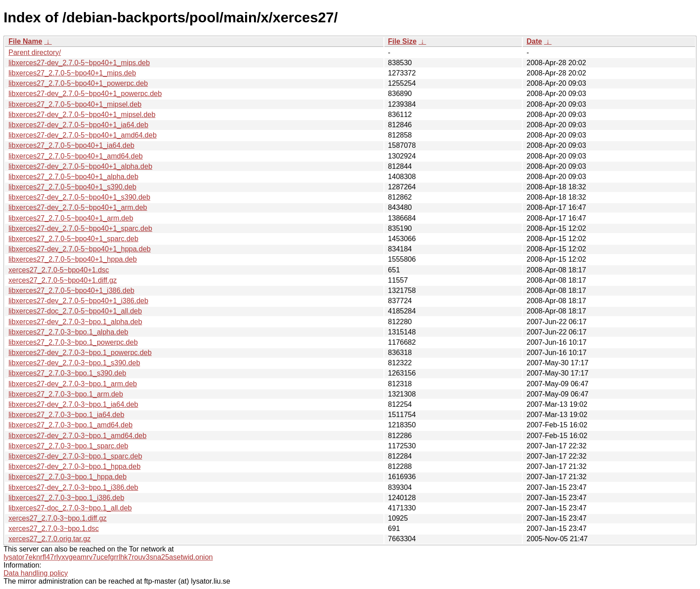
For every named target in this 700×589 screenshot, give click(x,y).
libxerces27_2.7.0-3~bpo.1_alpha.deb (68, 332)
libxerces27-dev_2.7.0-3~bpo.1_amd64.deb (77, 436)
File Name (25, 41)
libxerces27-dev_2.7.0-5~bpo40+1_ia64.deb (78, 125)
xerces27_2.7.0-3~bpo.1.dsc (54, 528)
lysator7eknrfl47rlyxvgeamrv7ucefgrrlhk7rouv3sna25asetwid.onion (108, 557)
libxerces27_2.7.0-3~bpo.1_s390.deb (67, 373)
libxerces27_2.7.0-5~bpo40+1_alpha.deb (73, 177)
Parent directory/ (35, 52)
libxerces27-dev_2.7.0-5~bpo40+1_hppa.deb (79, 249)
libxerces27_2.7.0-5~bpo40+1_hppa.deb (73, 259)
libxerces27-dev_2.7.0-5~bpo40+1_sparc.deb (80, 228)
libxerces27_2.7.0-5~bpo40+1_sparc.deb (73, 239)
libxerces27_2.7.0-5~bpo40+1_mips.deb (72, 73)
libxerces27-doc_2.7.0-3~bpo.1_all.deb (70, 508)
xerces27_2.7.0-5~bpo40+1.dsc (59, 270)
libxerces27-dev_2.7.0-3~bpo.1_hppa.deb (75, 466)
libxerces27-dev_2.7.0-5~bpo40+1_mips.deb (79, 63)
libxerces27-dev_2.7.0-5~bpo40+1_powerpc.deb (85, 94)
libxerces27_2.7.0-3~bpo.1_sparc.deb (68, 446)
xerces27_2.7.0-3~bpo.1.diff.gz (58, 518)
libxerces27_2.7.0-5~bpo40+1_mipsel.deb (75, 104)
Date (534, 41)
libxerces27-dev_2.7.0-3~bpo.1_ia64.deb (73, 404)
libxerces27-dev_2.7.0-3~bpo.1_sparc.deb (75, 456)
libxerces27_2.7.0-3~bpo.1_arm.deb (66, 394)
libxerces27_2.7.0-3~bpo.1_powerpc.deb (73, 342)
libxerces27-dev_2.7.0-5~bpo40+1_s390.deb (79, 197)
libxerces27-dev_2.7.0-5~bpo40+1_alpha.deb (80, 166)
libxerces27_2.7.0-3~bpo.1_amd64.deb (71, 425)
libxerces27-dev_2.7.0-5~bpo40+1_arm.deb (78, 207)
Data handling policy (36, 573)
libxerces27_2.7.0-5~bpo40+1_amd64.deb (76, 156)
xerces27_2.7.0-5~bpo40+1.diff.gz (63, 280)
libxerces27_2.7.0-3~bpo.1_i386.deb (66, 498)
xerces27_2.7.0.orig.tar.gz (50, 539)
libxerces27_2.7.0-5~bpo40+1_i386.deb (71, 290)
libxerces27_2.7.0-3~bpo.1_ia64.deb (66, 415)
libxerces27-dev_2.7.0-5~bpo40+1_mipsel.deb (82, 115)
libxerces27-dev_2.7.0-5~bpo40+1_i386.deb (78, 301)
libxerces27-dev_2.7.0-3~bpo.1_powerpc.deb (80, 353)
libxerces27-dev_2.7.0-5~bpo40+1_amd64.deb (83, 135)
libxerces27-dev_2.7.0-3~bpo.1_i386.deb (73, 487)
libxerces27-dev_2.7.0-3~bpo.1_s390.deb (74, 363)
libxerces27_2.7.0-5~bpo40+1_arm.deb (71, 218)
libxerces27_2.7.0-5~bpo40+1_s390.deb (72, 187)
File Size (402, 41)
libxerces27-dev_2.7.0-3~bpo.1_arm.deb (73, 384)
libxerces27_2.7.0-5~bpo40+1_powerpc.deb (78, 83)
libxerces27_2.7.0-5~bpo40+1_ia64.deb (71, 145)
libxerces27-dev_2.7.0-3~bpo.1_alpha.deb (75, 322)
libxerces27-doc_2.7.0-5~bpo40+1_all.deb (75, 311)
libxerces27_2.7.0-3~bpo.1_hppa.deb (68, 477)
